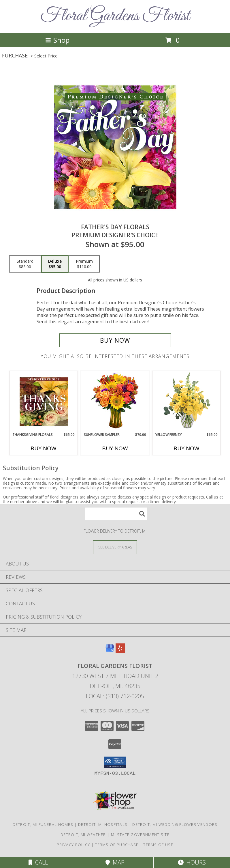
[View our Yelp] (120, 651)
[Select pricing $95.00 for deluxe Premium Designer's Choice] (55, 264)
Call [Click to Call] (38, 862)
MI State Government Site (140, 835)
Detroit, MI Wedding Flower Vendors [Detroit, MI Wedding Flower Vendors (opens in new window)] (175, 824)
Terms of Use (158, 845)
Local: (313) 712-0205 (115, 696)
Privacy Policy (73, 845)
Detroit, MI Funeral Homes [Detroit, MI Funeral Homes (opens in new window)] (43, 824)
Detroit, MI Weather (83, 835)
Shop (57, 40)
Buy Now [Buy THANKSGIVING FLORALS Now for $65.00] (44, 448)
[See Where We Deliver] (115, 547)
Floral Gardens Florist (115, 16)
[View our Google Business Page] (110, 651)
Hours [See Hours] (192, 862)
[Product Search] (116, 514)
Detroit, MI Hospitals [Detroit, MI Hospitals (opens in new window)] (103, 824)
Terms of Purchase (117, 845)
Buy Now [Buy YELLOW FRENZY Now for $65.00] (186, 448)
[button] (115, 762)
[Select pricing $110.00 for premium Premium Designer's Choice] (84, 264)
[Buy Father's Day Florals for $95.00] (115, 340)
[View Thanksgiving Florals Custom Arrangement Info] (44, 402)
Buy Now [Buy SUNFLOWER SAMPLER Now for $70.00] (115, 448)
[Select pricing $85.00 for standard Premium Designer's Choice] (25, 264)
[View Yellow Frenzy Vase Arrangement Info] (187, 402)
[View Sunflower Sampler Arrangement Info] (115, 402)
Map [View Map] (115, 862)
